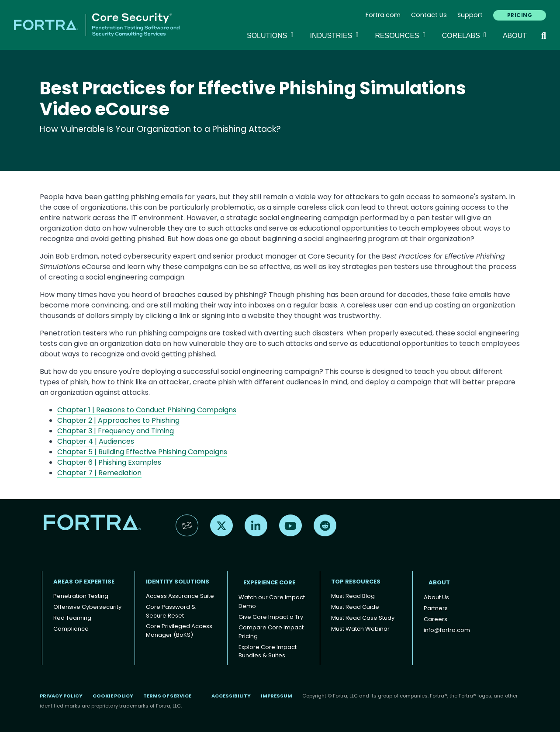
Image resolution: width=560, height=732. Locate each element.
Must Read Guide (355, 607)
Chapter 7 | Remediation (99, 473)
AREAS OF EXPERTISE (84, 582)
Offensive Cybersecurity (87, 607)
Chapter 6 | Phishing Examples (109, 462)
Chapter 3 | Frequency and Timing (116, 431)
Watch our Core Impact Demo (272, 602)
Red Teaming (72, 618)
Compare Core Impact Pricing (271, 632)
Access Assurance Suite (180, 596)
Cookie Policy (113, 696)
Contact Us (429, 15)
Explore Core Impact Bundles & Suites (268, 651)
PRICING (520, 15)
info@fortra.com (447, 630)
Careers (436, 619)
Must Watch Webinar (360, 629)
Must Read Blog (353, 596)
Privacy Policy (61, 696)
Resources (401, 35)
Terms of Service (167, 696)
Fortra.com (383, 15)
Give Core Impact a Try (271, 617)
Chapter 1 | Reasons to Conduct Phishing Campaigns (147, 410)
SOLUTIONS (271, 35)
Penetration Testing (81, 596)
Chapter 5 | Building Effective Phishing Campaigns (142, 452)
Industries (335, 35)
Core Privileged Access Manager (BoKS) (179, 630)
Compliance (71, 629)
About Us (436, 597)
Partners (436, 608)
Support (470, 15)
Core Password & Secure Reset (171, 611)
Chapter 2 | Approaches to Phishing (118, 420)
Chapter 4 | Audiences (96, 441)
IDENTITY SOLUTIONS (178, 582)
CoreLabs (465, 35)
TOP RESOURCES (356, 582)
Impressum (277, 696)
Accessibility (231, 696)
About (515, 36)
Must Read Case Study (363, 618)
